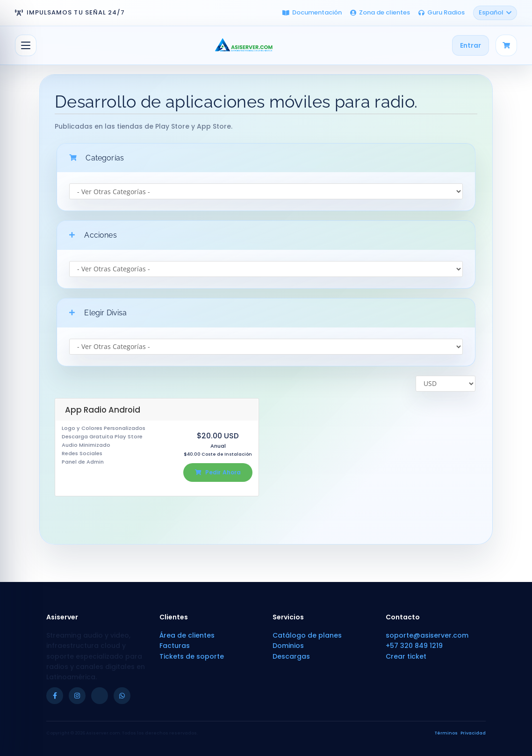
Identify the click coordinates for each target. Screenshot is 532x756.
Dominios (288, 646)
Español (495, 12)
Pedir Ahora (218, 472)
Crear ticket (406, 656)
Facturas (175, 646)
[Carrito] (506, 45)
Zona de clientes (380, 12)
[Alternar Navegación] (26, 45)
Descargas (291, 656)
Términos (446, 733)
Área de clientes (187, 635)
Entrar (471, 45)
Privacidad (473, 733)
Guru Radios (442, 12)
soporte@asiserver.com (427, 635)
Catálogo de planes (307, 635)
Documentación (312, 12)
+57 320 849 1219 (414, 646)
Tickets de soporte (192, 656)
